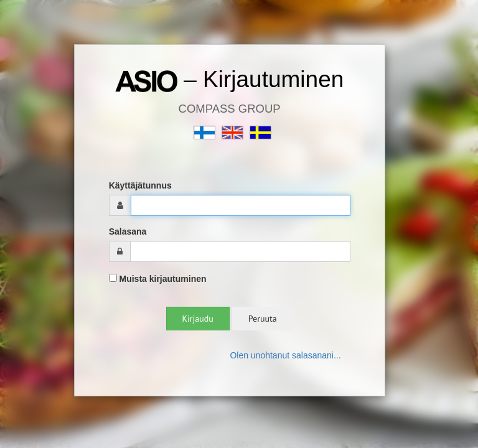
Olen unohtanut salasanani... (285, 355)
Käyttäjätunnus (140, 185)
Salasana (128, 231)
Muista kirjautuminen (158, 279)
